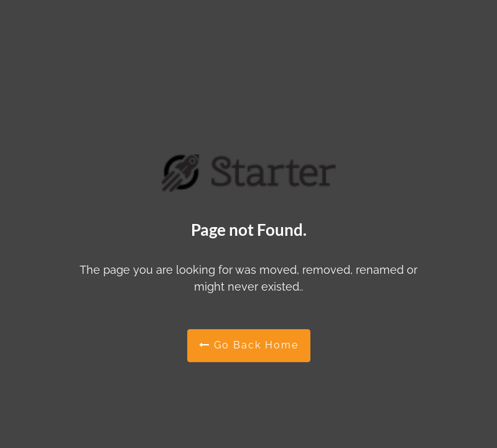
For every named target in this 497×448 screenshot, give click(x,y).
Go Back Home (249, 345)
